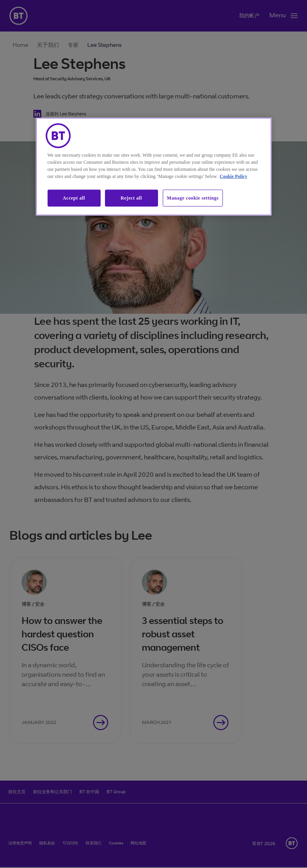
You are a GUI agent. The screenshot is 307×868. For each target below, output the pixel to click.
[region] (154, 166)
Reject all (131, 198)
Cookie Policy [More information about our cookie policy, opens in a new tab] (233, 176)
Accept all (74, 198)
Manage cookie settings (193, 198)
